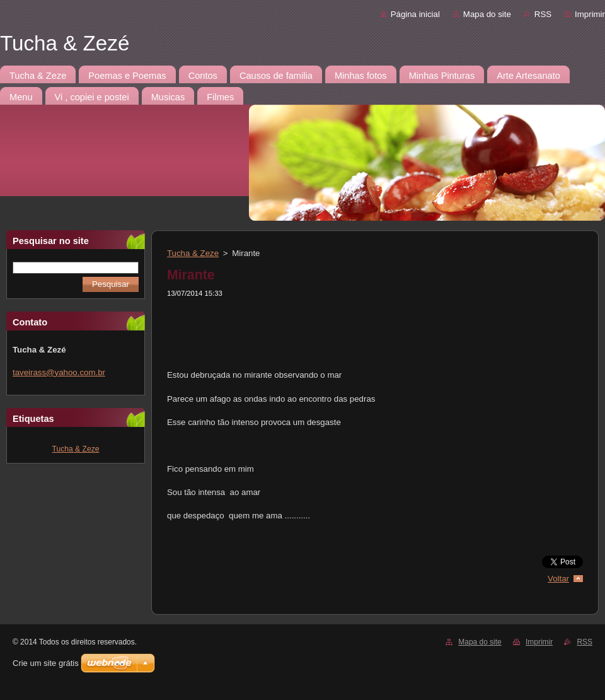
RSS (543, 14)
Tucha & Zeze (76, 449)
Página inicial (415, 14)
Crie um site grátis (46, 663)
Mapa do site (487, 14)
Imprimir (590, 14)
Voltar (558, 579)
